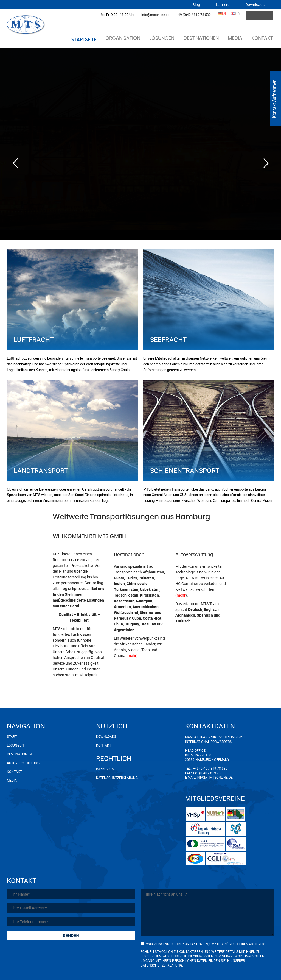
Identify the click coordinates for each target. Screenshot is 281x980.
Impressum (105, 769)
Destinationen (201, 38)
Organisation (123, 38)
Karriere (223, 5)
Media (235, 38)
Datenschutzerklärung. (162, 965)
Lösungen (162, 38)
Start (12, 736)
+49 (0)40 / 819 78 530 (193, 15)
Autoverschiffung (23, 763)
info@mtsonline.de (155, 15)
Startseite (84, 40)
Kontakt (262, 38)
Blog (196, 5)
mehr (132, 655)
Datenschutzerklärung (110, 778)
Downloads (255, 5)
